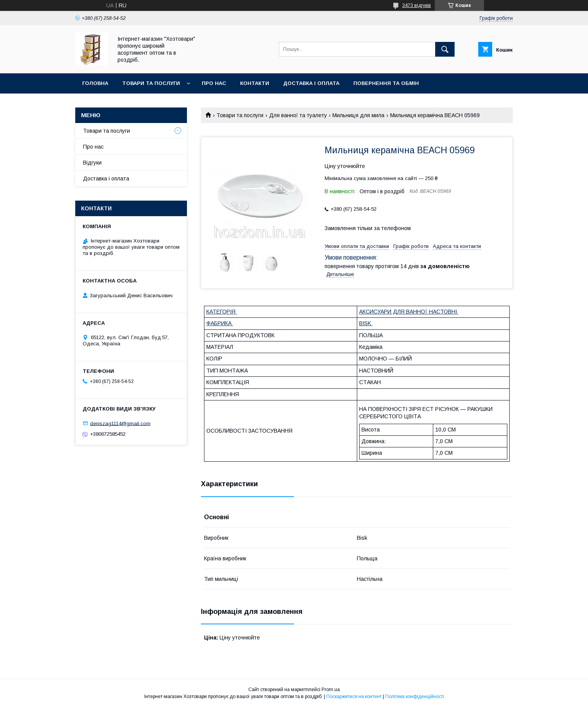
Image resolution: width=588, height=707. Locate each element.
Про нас (214, 83)
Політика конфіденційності (415, 697)
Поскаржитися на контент (354, 697)
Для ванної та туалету (298, 115)
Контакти (255, 83)
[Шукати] (445, 49)
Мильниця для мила (358, 115)
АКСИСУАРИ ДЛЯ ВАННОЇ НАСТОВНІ (409, 312)
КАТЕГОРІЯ (222, 312)
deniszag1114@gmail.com (120, 423)
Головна (95, 83)
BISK (366, 323)
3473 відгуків (417, 5)
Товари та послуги (151, 83)
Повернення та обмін (386, 83)
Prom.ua (331, 690)
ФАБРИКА (220, 323)
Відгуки (92, 163)
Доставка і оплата (311, 83)
